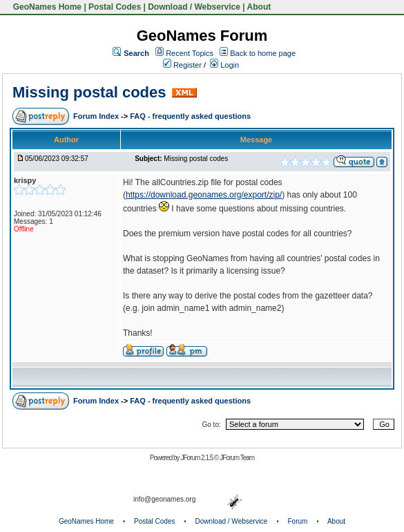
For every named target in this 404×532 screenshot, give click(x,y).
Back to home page (263, 53)
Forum (298, 521)
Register (182, 65)
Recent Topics (190, 53)
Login (224, 65)
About (259, 7)
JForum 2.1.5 (197, 458)
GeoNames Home (46, 7)
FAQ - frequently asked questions (190, 116)
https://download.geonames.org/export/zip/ (204, 195)
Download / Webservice (194, 7)
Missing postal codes (89, 92)
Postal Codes (115, 7)
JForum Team (237, 458)
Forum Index (97, 116)
